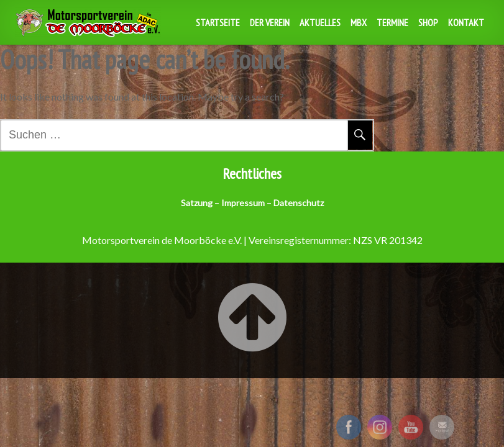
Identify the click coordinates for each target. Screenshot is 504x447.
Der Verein (270, 22)
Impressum (243, 203)
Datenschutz (299, 203)
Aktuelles (320, 22)
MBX (359, 22)
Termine (392, 22)
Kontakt (466, 22)
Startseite (218, 22)
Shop (428, 22)
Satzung (197, 203)
